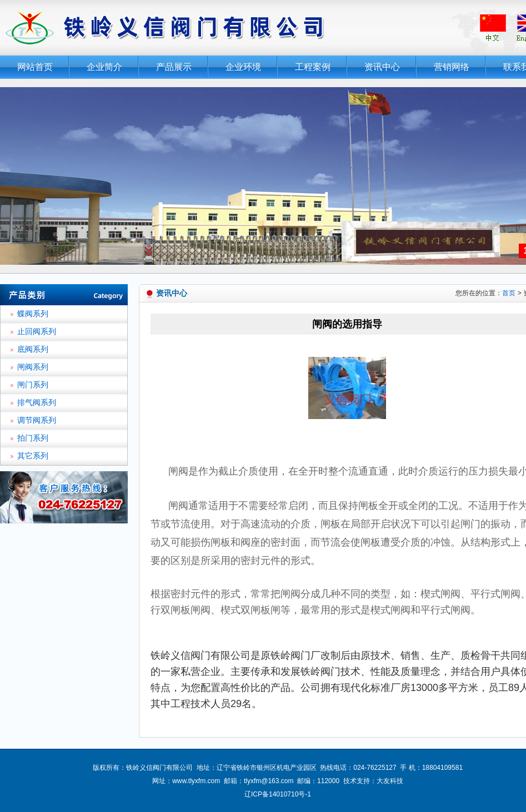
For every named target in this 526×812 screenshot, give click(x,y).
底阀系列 (33, 349)
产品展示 (174, 67)
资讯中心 (382, 67)
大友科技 (390, 781)
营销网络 (452, 67)
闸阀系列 (33, 367)
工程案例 (313, 67)
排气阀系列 (37, 403)
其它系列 (33, 456)
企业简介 (104, 67)
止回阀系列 (37, 332)
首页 (509, 293)
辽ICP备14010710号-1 (278, 794)
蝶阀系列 (33, 314)
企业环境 (243, 67)
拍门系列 (33, 438)
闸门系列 (33, 385)
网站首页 (35, 67)
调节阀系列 (37, 420)
